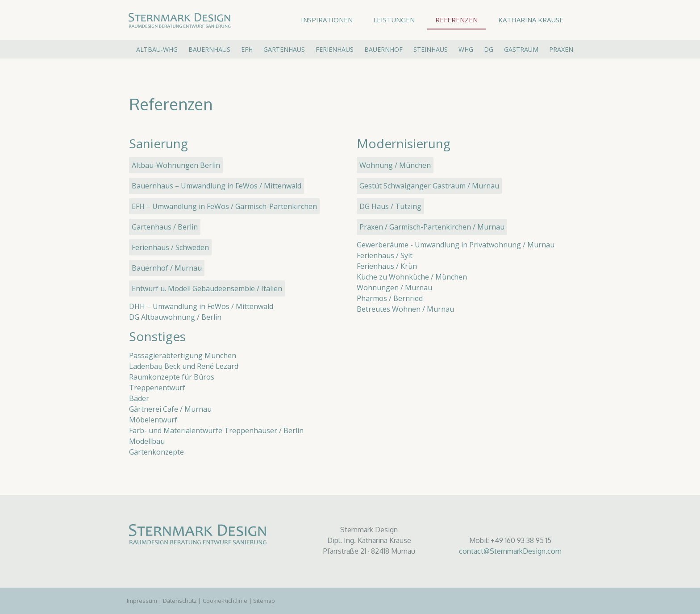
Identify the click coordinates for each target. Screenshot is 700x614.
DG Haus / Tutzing (390, 206)
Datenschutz (180, 601)
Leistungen (394, 20)
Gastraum (521, 49)
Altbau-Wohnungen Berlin (176, 165)
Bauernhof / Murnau (167, 268)
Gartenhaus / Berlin (165, 227)
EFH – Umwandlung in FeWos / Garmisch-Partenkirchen (224, 206)
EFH (247, 49)
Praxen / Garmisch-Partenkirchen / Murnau (432, 227)
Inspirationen (327, 20)
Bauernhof (383, 49)
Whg (466, 49)
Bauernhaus (209, 49)
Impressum (142, 601)
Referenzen (456, 20)
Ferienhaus (335, 49)
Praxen (561, 49)
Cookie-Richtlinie (225, 601)
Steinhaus (431, 49)
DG (489, 49)
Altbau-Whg (157, 49)
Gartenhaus (284, 49)
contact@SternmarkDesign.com (510, 551)
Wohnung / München (395, 165)
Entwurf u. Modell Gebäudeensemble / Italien (207, 288)
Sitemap (264, 601)
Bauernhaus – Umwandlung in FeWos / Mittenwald (217, 186)
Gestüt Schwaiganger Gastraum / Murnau (429, 186)
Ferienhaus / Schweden (170, 247)
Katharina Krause (531, 20)
